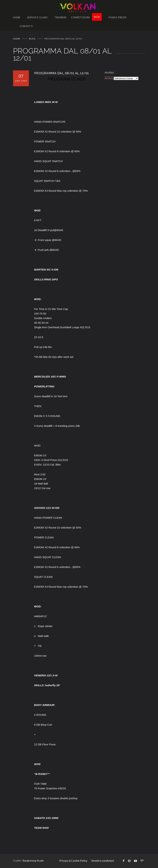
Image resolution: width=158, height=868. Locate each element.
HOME (17, 17)
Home (17, 39)
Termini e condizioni (102, 861)
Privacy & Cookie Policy (73, 861)
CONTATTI (26, 26)
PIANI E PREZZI (117, 17)
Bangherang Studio (33, 861)
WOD (97, 17)
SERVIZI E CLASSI (37, 17)
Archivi (109, 78)
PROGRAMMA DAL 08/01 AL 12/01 (62, 73)
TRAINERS (60, 17)
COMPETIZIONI (80, 17)
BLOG (32, 39)
